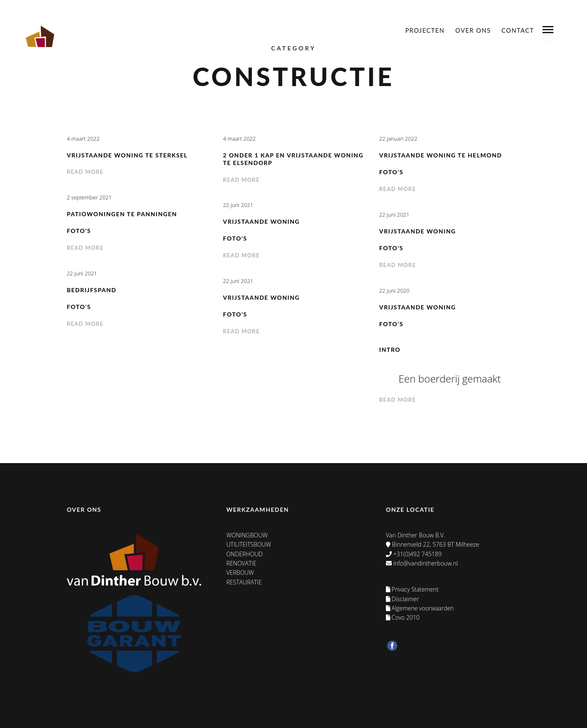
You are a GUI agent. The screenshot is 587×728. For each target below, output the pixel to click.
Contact (518, 30)
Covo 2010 (403, 617)
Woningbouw (247, 535)
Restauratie (244, 582)
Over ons (473, 30)
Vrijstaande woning (262, 221)
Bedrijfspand (92, 290)
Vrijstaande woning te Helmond (441, 155)
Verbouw (240, 572)
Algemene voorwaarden (420, 608)
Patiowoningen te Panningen (122, 214)
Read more (85, 172)
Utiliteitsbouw (249, 544)
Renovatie (241, 563)
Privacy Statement (413, 589)
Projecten (425, 30)
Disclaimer (403, 599)
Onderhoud (245, 554)
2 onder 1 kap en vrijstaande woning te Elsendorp (278, 159)
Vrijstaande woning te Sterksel (128, 155)
